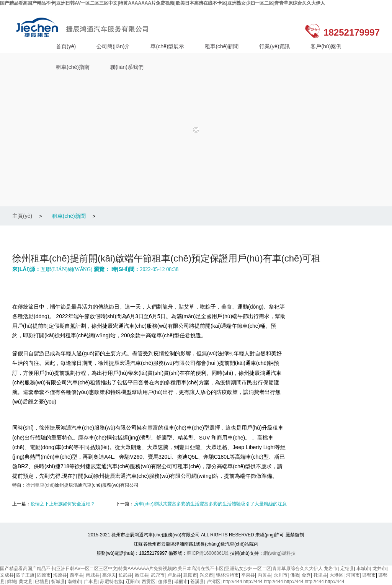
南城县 (93, 575)
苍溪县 (197, 582)
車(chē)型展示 (167, 46)
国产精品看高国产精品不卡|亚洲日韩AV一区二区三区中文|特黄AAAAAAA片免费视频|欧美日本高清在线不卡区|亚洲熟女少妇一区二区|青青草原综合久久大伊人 (163, 3)
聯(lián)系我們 (127, 67)
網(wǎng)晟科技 (279, 553)
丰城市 (363, 569)
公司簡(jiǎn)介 (113, 46)
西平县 (77, 575)
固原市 (44, 575)
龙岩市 (331, 569)
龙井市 (379, 569)
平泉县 (248, 575)
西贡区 (149, 582)
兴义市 (206, 575)
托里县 (320, 575)
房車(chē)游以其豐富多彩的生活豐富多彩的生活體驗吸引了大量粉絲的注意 (210, 504)
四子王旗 (25, 575)
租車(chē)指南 (73, 67)
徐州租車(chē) (40, 485)
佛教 (295, 575)
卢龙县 (174, 575)
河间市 (353, 575)
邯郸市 (369, 575)
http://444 (232, 582)
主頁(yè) (22, 216)
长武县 (125, 575)
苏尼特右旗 (111, 582)
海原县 (60, 575)
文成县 (7, 575)
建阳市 (190, 575)
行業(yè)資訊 (274, 46)
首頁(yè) (66, 46)
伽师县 (165, 582)
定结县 (347, 569)
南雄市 (74, 582)
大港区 (336, 575)
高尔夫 (109, 575)
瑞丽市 (181, 582)
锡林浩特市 (227, 575)
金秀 (306, 575)
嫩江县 (142, 575)
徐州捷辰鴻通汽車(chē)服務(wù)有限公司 (85, 27)
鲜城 (11, 582)
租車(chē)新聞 (222, 46)
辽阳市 (132, 582)
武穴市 (158, 575)
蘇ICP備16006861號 (208, 553)
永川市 (281, 575)
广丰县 (91, 582)
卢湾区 (214, 582)
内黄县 (265, 575)
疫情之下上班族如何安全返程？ (63, 504)
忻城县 (58, 582)
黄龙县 (26, 582)
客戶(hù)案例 (326, 46)
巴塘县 (42, 582)
